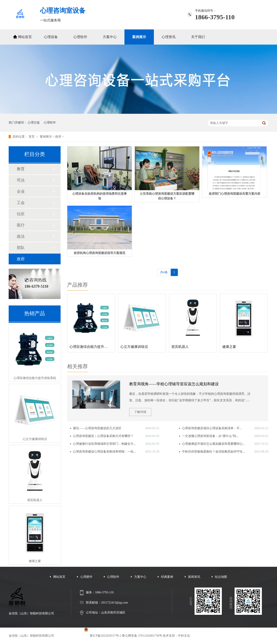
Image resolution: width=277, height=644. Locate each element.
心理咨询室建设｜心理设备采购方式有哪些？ (103, 436)
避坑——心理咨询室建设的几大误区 (97, 428)
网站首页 (25, 37)
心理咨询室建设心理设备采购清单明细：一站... (104, 452)
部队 (21, 248)
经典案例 (167, 577)
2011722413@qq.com (114, 603)
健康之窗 (35, 561)
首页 (32, 137)
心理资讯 (169, 37)
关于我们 (198, 37)
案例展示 (139, 37)
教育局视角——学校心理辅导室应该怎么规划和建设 (174, 384)
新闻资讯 (194, 577)
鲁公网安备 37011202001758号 (142, 636)
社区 (21, 214)
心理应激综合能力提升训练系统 (35, 378)
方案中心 (110, 37)
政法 (21, 236)
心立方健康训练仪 (35, 439)
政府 (58, 137)
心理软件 (80, 37)
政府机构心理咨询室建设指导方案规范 (100, 253)
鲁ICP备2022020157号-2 (105, 636)
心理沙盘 (34, 123)
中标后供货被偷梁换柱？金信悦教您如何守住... (213, 452)
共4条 (164, 272)
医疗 (21, 225)
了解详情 (140, 412)
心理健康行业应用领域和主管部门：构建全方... (104, 444)
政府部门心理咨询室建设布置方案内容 (235, 194)
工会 (21, 203)
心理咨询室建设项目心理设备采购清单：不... (212, 428)
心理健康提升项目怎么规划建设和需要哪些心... (213, 444)
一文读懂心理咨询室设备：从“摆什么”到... (210, 436)
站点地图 (221, 577)
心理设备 (51, 37)
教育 (21, 169)
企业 (21, 191)
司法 (21, 180)
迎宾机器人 (35, 500)
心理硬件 (86, 577)
